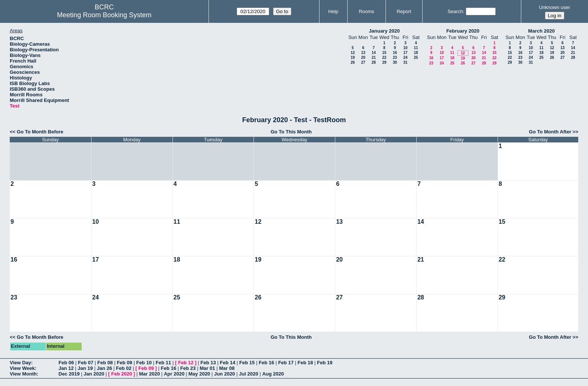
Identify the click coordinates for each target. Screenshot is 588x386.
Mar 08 (227, 368)
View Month (23, 374)
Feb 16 (266, 363)
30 (395, 62)
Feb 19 (325, 363)
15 (384, 53)
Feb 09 (124, 363)
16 (395, 53)
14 (374, 53)
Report (404, 11)
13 (363, 53)
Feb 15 (247, 363)
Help (333, 11)
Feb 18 (305, 363)
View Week (22, 368)
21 (374, 58)
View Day (20, 363)
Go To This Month (291, 132)
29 (384, 62)
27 (363, 62)
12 (353, 53)
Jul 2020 (248, 374)
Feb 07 (86, 363)
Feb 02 (124, 368)
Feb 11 (163, 363)
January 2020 (384, 31)
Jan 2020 (94, 374)
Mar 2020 (150, 374)
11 (416, 48)
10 (405, 48)
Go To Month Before (40, 132)
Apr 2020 (174, 374)
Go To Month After (550, 132)
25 (416, 58)
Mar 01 (207, 368)
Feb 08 (105, 363)
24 (405, 58)
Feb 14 (227, 363)
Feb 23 (188, 368)
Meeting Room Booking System (104, 15)
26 (353, 62)
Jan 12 (66, 368)
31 (405, 62)
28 (374, 62)
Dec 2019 (69, 374)
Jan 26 (104, 368)
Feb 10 (144, 363)
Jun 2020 (225, 374)
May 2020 (199, 374)
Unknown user (554, 7)
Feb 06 (66, 363)
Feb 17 (286, 363)
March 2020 (541, 31)
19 (353, 58)
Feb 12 (186, 363)
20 (363, 58)
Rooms (367, 11)
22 (384, 58)
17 (405, 53)
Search (455, 11)
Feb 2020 (122, 374)
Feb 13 (208, 363)
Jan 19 (85, 368)
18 (416, 53)
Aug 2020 (273, 374)
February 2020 (463, 31)
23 (395, 58)
